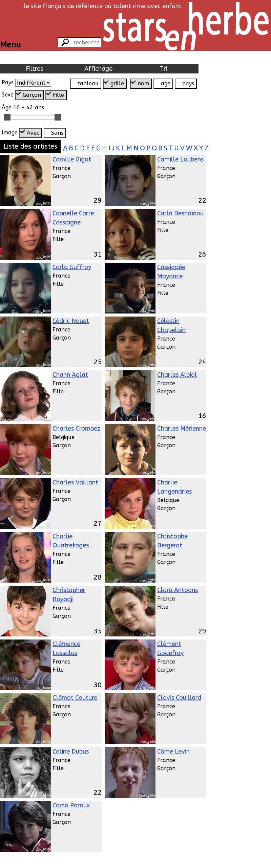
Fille (58, 95)
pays (188, 83)
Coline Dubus (71, 752)
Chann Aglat (70, 375)
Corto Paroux (71, 805)
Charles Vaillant (75, 482)
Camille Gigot (72, 159)
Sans (57, 133)
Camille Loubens (180, 159)
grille (117, 83)
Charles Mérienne (182, 429)
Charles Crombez (76, 429)
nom (143, 83)
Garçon (32, 95)
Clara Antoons (178, 590)
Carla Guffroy (72, 267)
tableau (88, 83)
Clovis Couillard (179, 698)
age (166, 83)
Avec (33, 133)
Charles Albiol (177, 375)
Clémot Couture (75, 698)
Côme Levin (173, 752)
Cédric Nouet (71, 321)
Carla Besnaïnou (180, 213)
